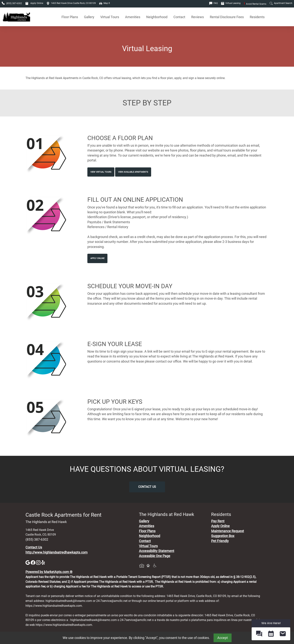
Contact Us (147, 487)
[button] (259, 634)
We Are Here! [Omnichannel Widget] (271, 623)
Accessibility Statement (157, 551)
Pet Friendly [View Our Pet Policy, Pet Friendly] (220, 541)
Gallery (89, 17)
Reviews (198, 17)
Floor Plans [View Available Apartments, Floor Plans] (70, 17)
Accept (223, 638)
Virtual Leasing (231, 3)
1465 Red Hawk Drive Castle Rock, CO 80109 (71, 3)
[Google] (28, 562)
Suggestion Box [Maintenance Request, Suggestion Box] (223, 536)
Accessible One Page (155, 556)
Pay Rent (218, 521)
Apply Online (34, 3)
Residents (257, 17)
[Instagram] (39, 562)
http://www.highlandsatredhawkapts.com (57, 552)
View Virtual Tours (101, 172)
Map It (105, 3)
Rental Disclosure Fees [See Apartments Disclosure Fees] (227, 17)
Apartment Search (281, 3)
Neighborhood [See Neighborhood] (157, 17)
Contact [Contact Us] (179, 17)
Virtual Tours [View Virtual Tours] (110, 17)
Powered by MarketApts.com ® (49, 572)
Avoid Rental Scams (255, 4)
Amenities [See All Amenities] (133, 17)
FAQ (213, 3)
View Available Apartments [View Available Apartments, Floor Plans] (133, 172)
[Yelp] (43, 562)
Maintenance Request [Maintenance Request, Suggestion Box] (228, 531)
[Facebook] (33, 562)
